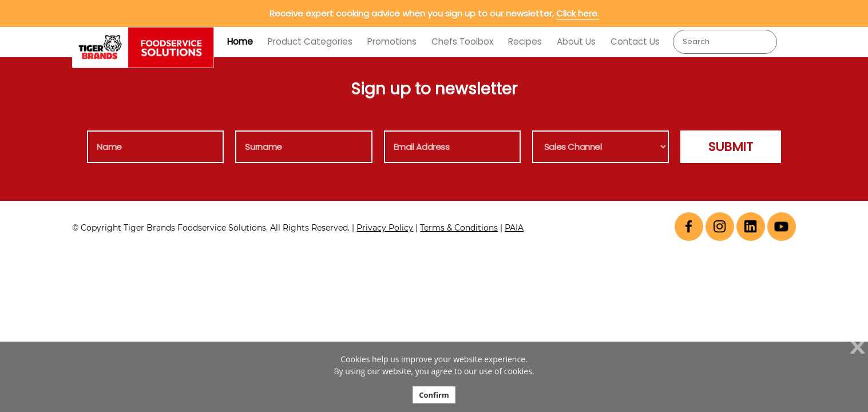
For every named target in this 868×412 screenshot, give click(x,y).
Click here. (578, 13)
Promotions (392, 41)
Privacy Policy (385, 228)
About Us (576, 41)
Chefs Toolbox (462, 41)
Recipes (525, 41)
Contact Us (635, 41)
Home (240, 41)
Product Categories (310, 41)
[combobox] (725, 42)
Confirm (434, 395)
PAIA (514, 228)
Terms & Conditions (459, 228)
